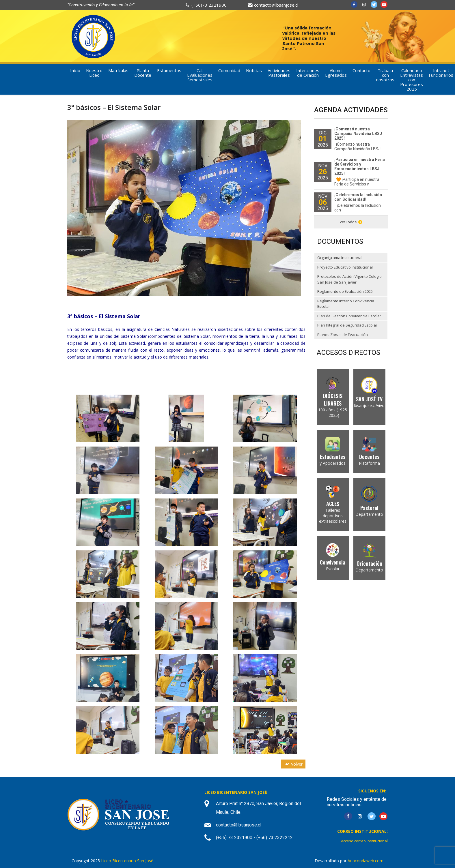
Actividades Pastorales (279, 73)
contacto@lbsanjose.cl (276, 5)
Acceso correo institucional (364, 841)
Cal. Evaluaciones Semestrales (200, 75)
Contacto (361, 70)
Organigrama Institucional (340, 258)
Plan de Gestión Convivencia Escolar (349, 316)
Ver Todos (351, 222)
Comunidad (229, 70)
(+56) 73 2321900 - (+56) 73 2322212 (254, 838)
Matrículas (118, 70)
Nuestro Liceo (94, 73)
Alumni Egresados (336, 73)
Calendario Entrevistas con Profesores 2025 (412, 80)
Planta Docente (143, 73)
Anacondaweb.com (366, 861)
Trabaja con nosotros (385, 75)
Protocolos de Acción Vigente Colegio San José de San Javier (349, 279)
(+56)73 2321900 (209, 5)
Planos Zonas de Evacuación (343, 335)
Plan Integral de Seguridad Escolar (347, 325)
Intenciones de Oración (308, 73)
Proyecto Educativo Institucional (345, 267)
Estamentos (169, 70)
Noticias (254, 70)
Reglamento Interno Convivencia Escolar (346, 304)
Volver (293, 764)
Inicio (75, 70)
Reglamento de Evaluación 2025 (345, 291)
